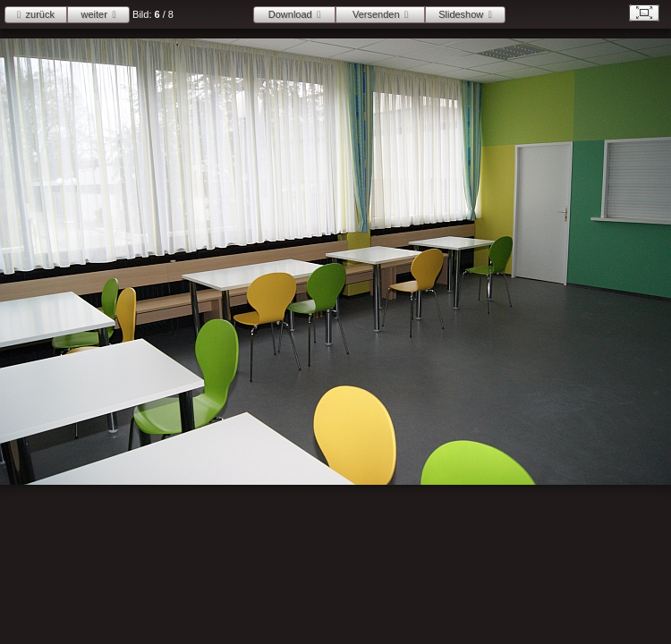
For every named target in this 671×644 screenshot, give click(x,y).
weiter (94, 14)
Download (290, 14)
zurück (40, 14)
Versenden (376, 14)
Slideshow (461, 14)
